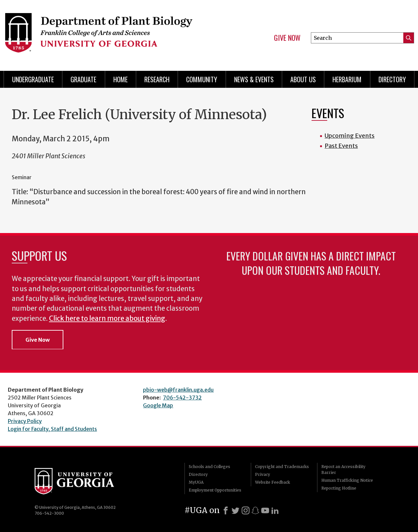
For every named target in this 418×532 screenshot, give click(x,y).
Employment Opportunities (215, 490)
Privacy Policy (25, 421)
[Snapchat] (255, 510)
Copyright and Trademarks (282, 467)
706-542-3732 (182, 398)
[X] (235, 510)
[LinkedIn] (275, 510)
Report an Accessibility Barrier (343, 469)
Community (202, 79)
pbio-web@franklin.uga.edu (178, 390)
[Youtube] (265, 510)
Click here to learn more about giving (107, 319)
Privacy (263, 474)
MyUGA (196, 482)
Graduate (83, 79)
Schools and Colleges (209, 467)
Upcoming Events (350, 136)
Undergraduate (33, 79)
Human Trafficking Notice (347, 480)
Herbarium (347, 79)
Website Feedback (273, 482)
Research (157, 79)
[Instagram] (246, 510)
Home (121, 79)
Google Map (158, 405)
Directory (392, 79)
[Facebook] (226, 510)
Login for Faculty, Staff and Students (52, 429)
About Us (303, 79)
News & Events (254, 79)
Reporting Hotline (339, 488)
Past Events (341, 146)
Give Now (287, 38)
